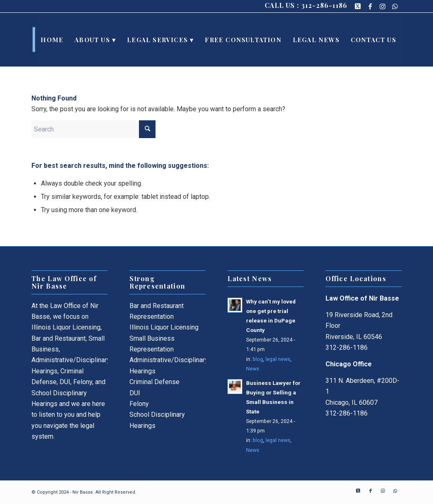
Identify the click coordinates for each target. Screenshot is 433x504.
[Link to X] (358, 6)
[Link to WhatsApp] (395, 6)
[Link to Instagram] (383, 6)
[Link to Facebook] (370, 6)
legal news (278, 359)
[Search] (93, 129)
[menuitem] (52, 40)
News (253, 369)
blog (258, 359)
